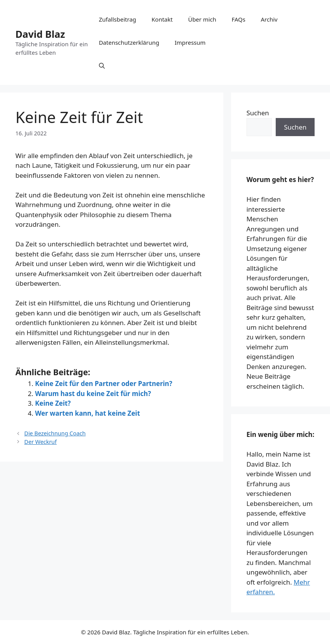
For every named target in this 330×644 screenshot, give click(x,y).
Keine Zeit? (53, 403)
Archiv (269, 19)
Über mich (202, 19)
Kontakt (162, 19)
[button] (102, 66)
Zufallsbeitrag (118, 19)
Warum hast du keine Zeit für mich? (93, 394)
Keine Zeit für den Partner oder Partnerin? (104, 384)
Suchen (258, 113)
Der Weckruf (40, 442)
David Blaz (40, 34)
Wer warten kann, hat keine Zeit (88, 413)
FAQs (239, 19)
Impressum (190, 42)
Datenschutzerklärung (129, 42)
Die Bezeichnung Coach (55, 433)
